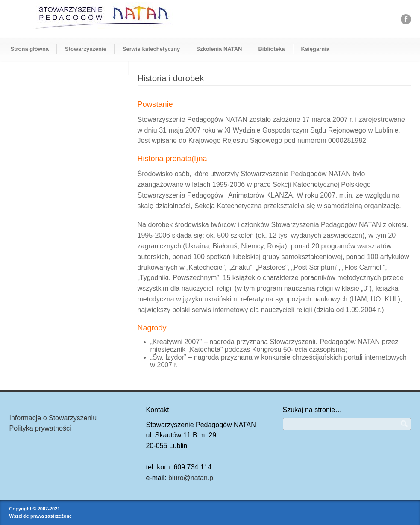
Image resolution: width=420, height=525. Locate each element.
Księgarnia (315, 49)
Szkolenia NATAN (219, 49)
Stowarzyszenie (86, 49)
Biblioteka (271, 49)
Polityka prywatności (40, 428)
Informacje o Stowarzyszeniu (53, 418)
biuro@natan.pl (192, 478)
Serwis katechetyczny (151, 49)
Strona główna (30, 49)
